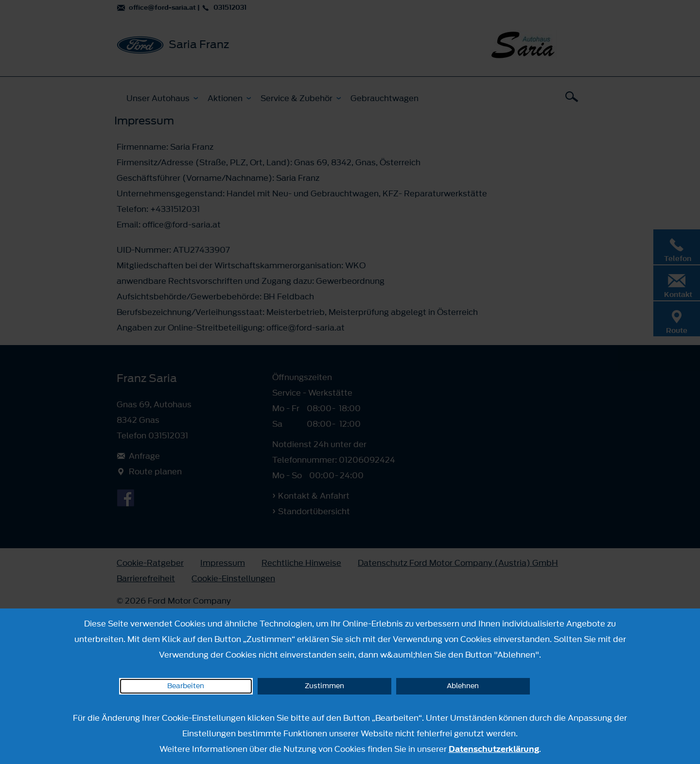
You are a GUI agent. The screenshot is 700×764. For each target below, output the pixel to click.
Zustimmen (324, 686)
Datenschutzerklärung (494, 749)
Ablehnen (463, 686)
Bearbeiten (186, 686)
